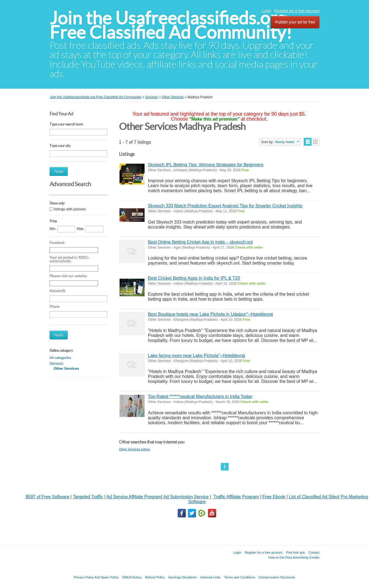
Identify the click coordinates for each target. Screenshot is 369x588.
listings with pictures (70, 209)
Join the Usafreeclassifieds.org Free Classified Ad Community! (171, 25)
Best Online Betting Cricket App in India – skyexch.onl (200, 242)
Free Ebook (274, 497)
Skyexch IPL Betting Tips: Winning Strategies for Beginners (206, 165)
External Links (211, 577)
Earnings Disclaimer (183, 577)
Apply (59, 171)
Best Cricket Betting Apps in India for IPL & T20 (194, 278)
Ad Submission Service (186, 497)
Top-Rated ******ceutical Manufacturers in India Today (200, 397)
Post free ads (295, 552)
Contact (314, 552)
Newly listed (285, 142)
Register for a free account (297, 11)
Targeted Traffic (88, 497)
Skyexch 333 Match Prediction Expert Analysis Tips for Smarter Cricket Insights (225, 206)
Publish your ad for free (295, 22)
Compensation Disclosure (277, 577)
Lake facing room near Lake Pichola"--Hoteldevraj (196, 356)
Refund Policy (155, 577)
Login (267, 11)
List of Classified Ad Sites (314, 497)
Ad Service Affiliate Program (134, 497)
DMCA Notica (132, 577)
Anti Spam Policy (107, 577)
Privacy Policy (84, 577)
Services (56, 364)
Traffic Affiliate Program (236, 497)
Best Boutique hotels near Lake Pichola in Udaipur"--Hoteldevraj (210, 314)
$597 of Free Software (47, 497)
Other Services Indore (135, 449)
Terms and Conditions (240, 577)
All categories (60, 358)
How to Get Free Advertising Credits (294, 557)
